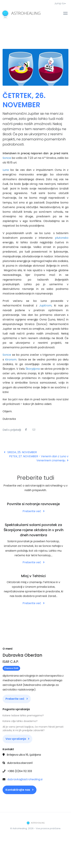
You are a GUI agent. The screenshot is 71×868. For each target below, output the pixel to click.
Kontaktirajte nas (20, 790)
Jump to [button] (60, 3)
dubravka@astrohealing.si (25, 779)
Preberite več (34, 511)
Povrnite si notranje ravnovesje (33, 504)
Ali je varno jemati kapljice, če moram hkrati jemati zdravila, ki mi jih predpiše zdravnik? (33, 729)
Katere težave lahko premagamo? (23, 715)
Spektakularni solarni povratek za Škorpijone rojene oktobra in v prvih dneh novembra (34, 530)
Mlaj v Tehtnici (33, 576)
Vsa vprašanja (17, 739)
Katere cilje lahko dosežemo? (20, 721)
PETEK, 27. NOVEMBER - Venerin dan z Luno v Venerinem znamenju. (39, 458)
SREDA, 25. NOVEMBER (20, 452)
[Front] (15, 13)
